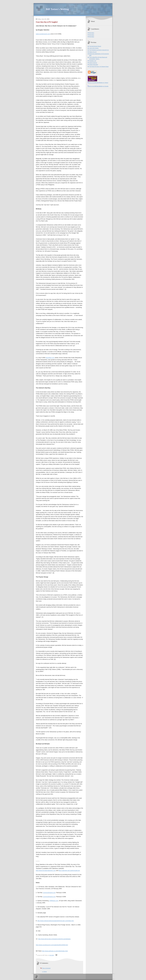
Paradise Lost (93, 61)
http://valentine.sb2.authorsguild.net (69, 871)
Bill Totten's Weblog (57, 9)
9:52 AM (52, 955)
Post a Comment (46, 968)
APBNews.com (54, 901)
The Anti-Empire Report (95, 46)
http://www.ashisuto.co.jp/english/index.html (55, 951)
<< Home (44, 972)
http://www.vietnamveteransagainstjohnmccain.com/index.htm (56, 921)
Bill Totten (92, 33)
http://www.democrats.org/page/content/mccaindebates (54, 939)
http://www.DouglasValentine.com (46, 871)
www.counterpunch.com (43, 34)
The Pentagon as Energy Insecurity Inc (99, 50)
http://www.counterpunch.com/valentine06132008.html (52, 945)
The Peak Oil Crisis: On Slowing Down (99, 67)
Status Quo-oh (93, 52)
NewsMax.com (50, 358)
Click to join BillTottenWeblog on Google (98, 86)
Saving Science (93, 63)
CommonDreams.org (49, 893)
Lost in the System (94, 48)
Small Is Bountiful (94, 65)
